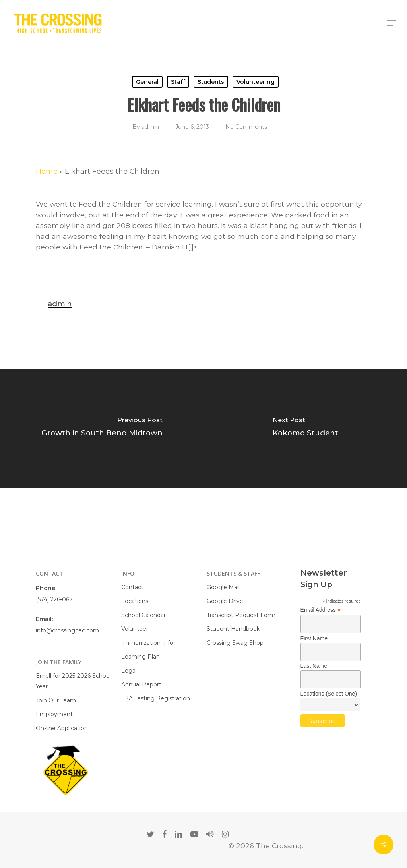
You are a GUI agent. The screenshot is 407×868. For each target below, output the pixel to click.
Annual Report (141, 684)
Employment (54, 714)
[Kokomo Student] (305, 429)
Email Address (321, 610)
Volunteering (256, 82)
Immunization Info (147, 643)
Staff (178, 82)
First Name (314, 638)
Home (47, 171)
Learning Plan (141, 657)
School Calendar (143, 615)
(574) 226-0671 (55, 599)
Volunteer (135, 629)
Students (211, 82)
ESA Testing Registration (156, 698)
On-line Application (62, 728)
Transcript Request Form (241, 615)
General (147, 82)
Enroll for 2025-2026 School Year (73, 681)
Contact (132, 587)
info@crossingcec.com (67, 630)
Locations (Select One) (329, 694)
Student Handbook (233, 629)
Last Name (314, 666)
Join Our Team (56, 700)
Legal (129, 671)
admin (150, 127)
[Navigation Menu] (391, 23)
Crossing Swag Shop (235, 643)
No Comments (246, 127)
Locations (135, 601)
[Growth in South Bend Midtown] (102, 429)
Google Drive (225, 601)
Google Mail (223, 587)
